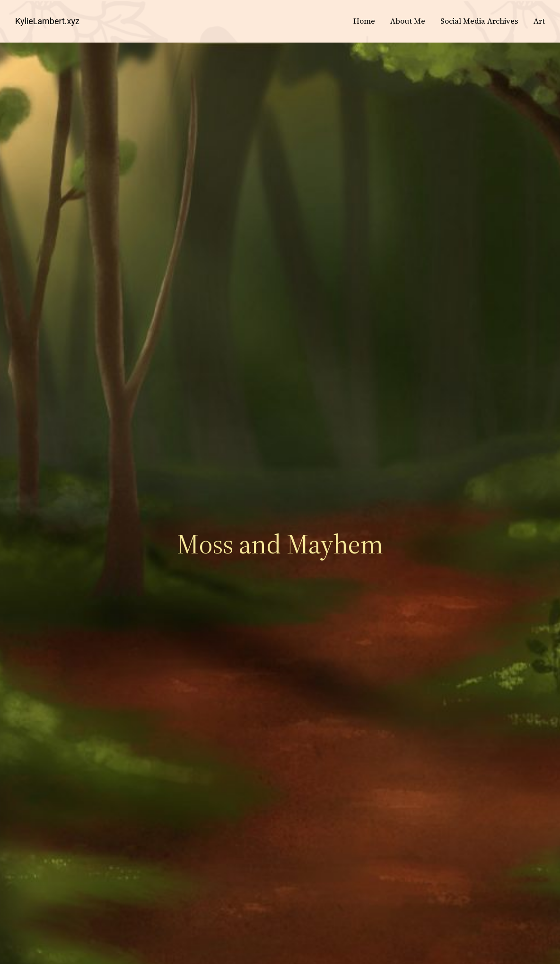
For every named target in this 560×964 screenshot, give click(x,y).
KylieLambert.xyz (47, 21)
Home (364, 21)
